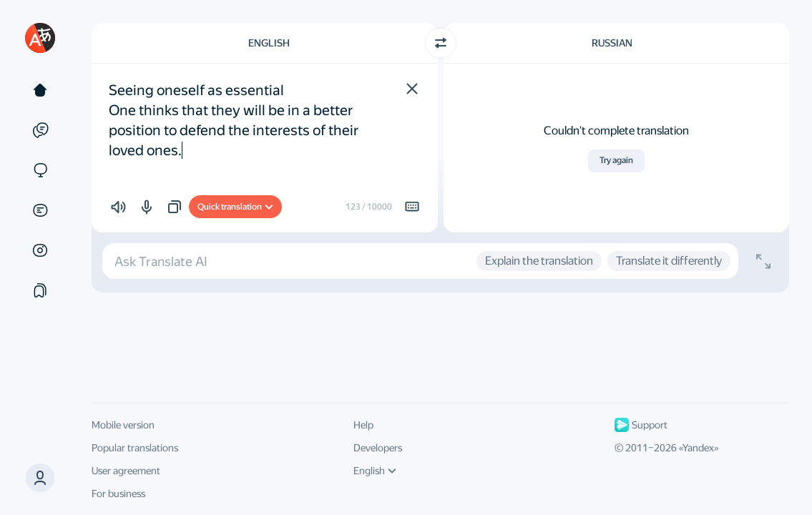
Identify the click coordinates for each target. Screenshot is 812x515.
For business (118, 494)
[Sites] (40, 170)
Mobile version (123, 425)
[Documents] (40, 210)
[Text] (40, 90)
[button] (412, 89)
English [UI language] (375, 471)
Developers (378, 448)
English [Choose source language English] (269, 43)
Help (363, 425)
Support (641, 425)
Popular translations (135, 448)
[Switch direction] (441, 43)
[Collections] (40, 290)
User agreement (126, 471)
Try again (616, 160)
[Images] (40, 250)
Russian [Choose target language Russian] (612, 43)
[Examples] (40, 130)
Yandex (698, 448)
